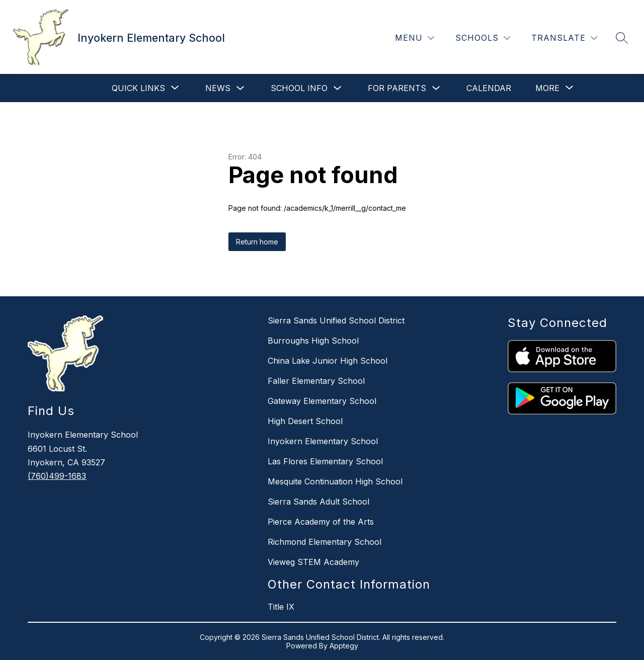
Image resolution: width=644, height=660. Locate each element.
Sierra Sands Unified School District (336, 320)
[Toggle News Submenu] (240, 88)
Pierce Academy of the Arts (321, 522)
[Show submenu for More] (547, 88)
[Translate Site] (564, 38)
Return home (257, 242)
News (218, 88)
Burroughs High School (313, 341)
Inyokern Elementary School (323, 441)
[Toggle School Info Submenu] (338, 88)
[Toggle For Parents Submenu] (436, 88)
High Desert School (305, 421)
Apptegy (344, 646)
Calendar (489, 88)
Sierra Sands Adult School (318, 502)
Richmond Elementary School (325, 542)
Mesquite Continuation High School (335, 481)
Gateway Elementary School (322, 401)
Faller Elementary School (316, 381)
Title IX (281, 607)
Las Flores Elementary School (325, 461)
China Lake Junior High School (328, 361)
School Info (299, 88)
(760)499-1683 (57, 476)
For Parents (397, 88)
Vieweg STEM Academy (313, 562)
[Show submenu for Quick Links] (138, 88)
